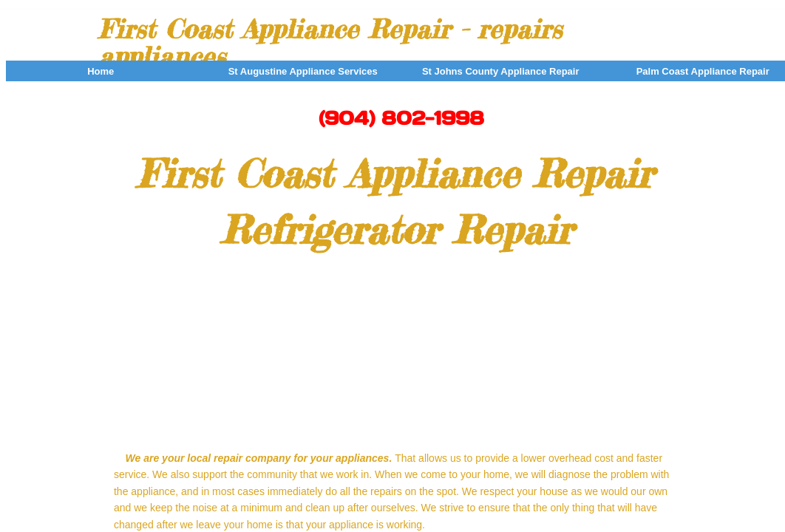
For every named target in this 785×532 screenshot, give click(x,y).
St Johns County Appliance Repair (501, 71)
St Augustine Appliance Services (303, 71)
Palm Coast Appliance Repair (703, 71)
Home (101, 71)
